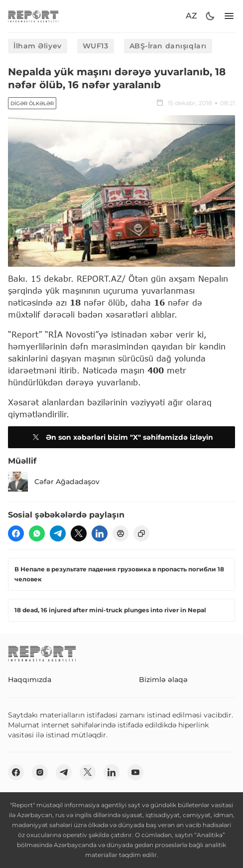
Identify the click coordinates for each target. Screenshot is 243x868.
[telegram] (58, 533)
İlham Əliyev (38, 46)
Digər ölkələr (32, 103)
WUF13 (96, 46)
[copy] (141, 533)
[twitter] (79, 533)
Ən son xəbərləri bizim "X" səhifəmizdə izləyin (121, 437)
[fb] (16, 533)
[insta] (40, 772)
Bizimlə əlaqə (163, 680)
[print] (121, 533)
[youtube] (135, 772)
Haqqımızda (30, 680)
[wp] (37, 533)
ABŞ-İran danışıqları (168, 46)
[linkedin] (100, 533)
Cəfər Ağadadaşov (54, 482)
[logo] (33, 16)
